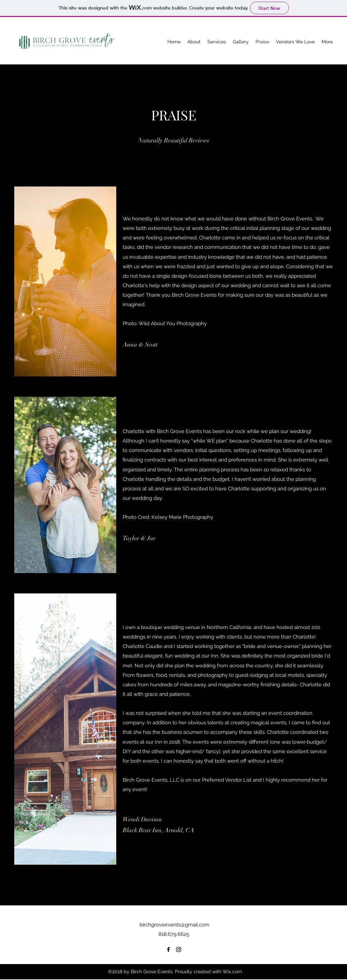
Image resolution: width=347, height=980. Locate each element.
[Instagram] (179, 949)
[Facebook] (168, 949)
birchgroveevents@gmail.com (175, 925)
